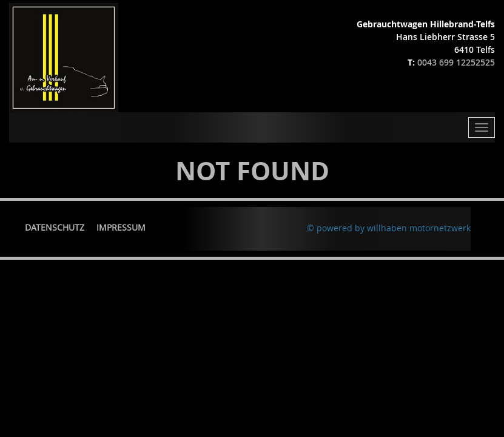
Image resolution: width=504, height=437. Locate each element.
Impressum (121, 227)
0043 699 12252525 (456, 62)
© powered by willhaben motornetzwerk (389, 228)
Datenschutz (55, 227)
